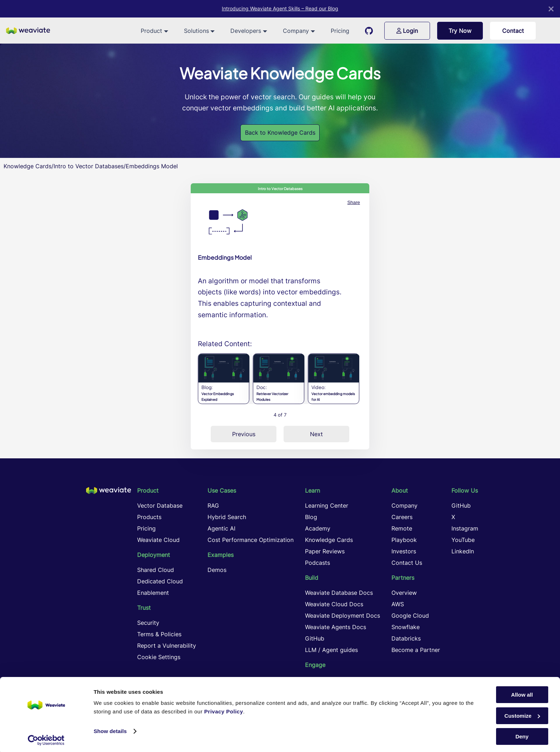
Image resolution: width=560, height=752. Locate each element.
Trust (144, 608)
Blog (311, 517)
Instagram (465, 528)
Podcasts (317, 563)
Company (404, 506)
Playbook (404, 540)
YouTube (463, 540)
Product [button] (151, 31)
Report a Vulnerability (167, 646)
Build (312, 578)
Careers (402, 517)
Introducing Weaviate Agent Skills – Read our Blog (280, 9)
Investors (404, 551)
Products (149, 517)
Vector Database (160, 506)
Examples (221, 555)
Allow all (522, 693)
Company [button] (296, 31)
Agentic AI (221, 528)
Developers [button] (246, 31)
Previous (244, 434)
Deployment (154, 555)
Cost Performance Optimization (251, 540)
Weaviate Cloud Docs (334, 604)
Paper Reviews (325, 551)
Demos (217, 570)
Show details (110, 729)
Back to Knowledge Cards (280, 133)
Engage (315, 665)
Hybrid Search (227, 517)
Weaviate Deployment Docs (342, 616)
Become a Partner (416, 650)
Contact (513, 31)
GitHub (315, 638)
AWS (398, 604)
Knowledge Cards (27, 166)
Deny (522, 734)
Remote (402, 528)
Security (148, 623)
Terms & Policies (159, 634)
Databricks (406, 638)
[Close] (551, 9)
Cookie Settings (159, 657)
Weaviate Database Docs (339, 593)
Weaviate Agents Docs (336, 627)
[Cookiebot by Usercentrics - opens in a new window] (46, 738)
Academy (318, 528)
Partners (403, 578)
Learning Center (327, 506)
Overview (404, 593)
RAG (213, 506)
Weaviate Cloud (158, 540)
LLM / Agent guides (331, 650)
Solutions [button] (196, 31)
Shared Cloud (156, 570)
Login (407, 31)
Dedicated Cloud (160, 581)
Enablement (153, 593)
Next (316, 434)
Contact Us (407, 563)
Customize (522, 714)
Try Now (460, 31)
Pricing (340, 31)
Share (354, 202)
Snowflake (406, 627)
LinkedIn (463, 551)
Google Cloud (410, 616)
